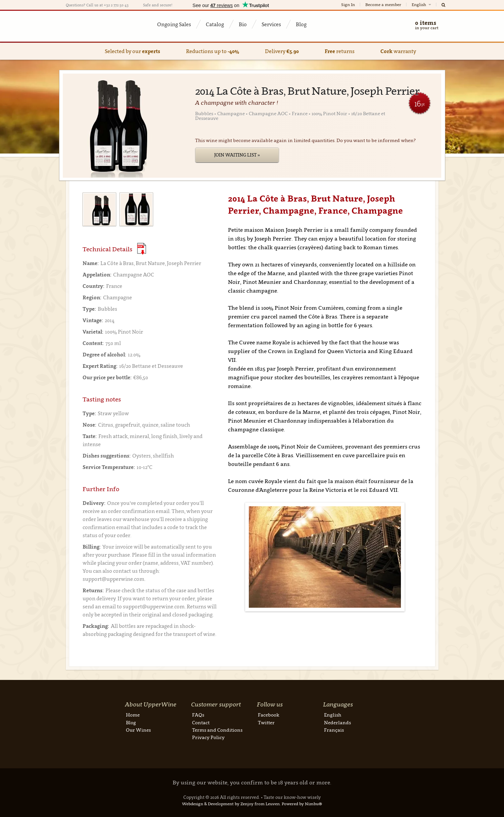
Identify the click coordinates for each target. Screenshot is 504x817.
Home (133, 715)
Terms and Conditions (217, 730)
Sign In (348, 5)
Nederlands (337, 722)
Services (271, 24)
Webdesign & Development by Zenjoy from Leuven (231, 804)
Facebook (269, 715)
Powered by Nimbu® (302, 804)
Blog (301, 24)
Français (334, 730)
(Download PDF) (142, 249)
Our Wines (138, 730)
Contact (201, 722)
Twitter (266, 722)
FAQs (198, 715)
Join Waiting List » (237, 155)
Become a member (383, 5)
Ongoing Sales (174, 24)
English (422, 5)
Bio (243, 24)
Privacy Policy (208, 737)
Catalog (215, 24)
